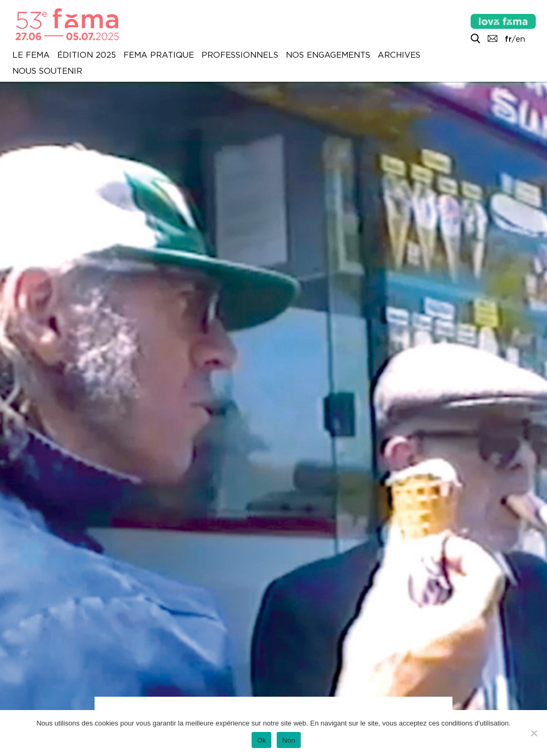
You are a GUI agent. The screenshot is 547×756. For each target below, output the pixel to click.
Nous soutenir (47, 71)
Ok (261, 740)
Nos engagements (328, 55)
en (520, 39)
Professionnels (240, 55)
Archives (399, 55)
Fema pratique (159, 55)
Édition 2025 (87, 55)
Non (289, 740)
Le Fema (31, 55)
